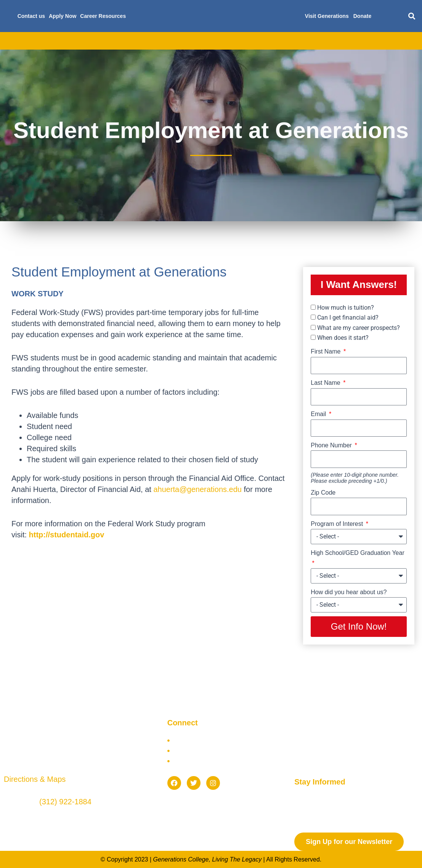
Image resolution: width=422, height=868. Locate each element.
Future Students (276, 41)
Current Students (334, 41)
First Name (327, 351)
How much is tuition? (346, 308)
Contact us (31, 16)
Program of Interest (338, 524)
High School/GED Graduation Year (357, 553)
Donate (362, 16)
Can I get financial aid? (348, 317)
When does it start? (343, 338)
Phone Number (332, 445)
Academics (84, 41)
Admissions (128, 41)
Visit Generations (327, 16)
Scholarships (224, 41)
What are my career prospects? (359, 328)
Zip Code (323, 493)
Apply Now (63, 16)
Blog (377, 41)
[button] (412, 16)
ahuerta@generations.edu (197, 489)
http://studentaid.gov (67, 535)
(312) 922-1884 (65, 802)
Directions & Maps (35, 779)
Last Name (326, 383)
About (47, 41)
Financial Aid (176, 41)
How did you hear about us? (349, 592)
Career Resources (103, 16)
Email (319, 414)
